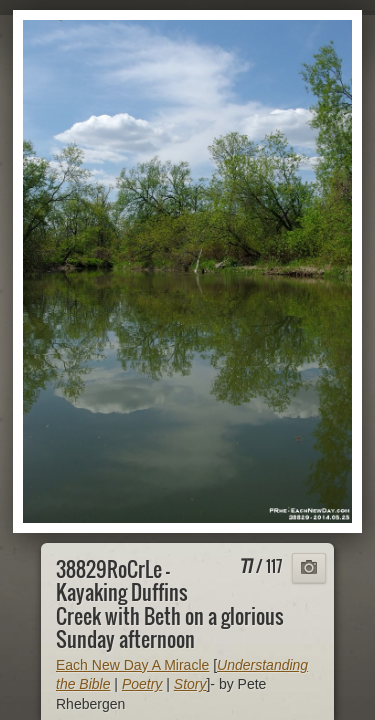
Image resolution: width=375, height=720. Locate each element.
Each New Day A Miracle (132, 665)
